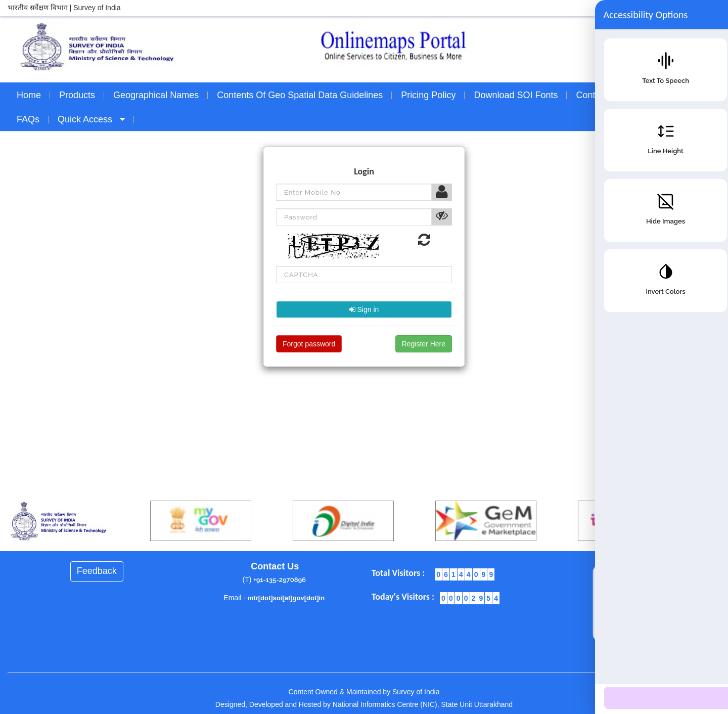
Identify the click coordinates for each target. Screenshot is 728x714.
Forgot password (309, 344)
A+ (687, 8)
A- (714, 8)
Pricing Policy (428, 95)
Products (77, 95)
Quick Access (91, 119)
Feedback (97, 571)
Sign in (364, 309)
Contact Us (598, 95)
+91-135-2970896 (280, 580)
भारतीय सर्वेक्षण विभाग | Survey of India (64, 8)
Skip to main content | (645, 8)
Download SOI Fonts (516, 95)
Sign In (645, 119)
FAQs (28, 119)
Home (29, 95)
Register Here (424, 344)
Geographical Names (156, 95)
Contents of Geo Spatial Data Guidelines (300, 95)
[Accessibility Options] (700, 684)
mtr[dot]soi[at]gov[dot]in (286, 598)
